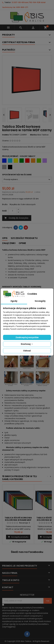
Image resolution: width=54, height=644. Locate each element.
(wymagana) (26, 617)
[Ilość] (13, 211)
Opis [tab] (5, 238)
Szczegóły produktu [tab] (24, 238)
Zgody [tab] (14, 301)
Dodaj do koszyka (16, 218)
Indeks (5, 135)
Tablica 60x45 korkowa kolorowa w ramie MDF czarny (18, 520)
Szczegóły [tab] (40, 301)
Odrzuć (27, 351)
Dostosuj (27, 344)
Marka (33, 135)
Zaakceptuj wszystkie (27, 337)
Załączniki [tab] (9, 243)
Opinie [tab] (22, 243)
